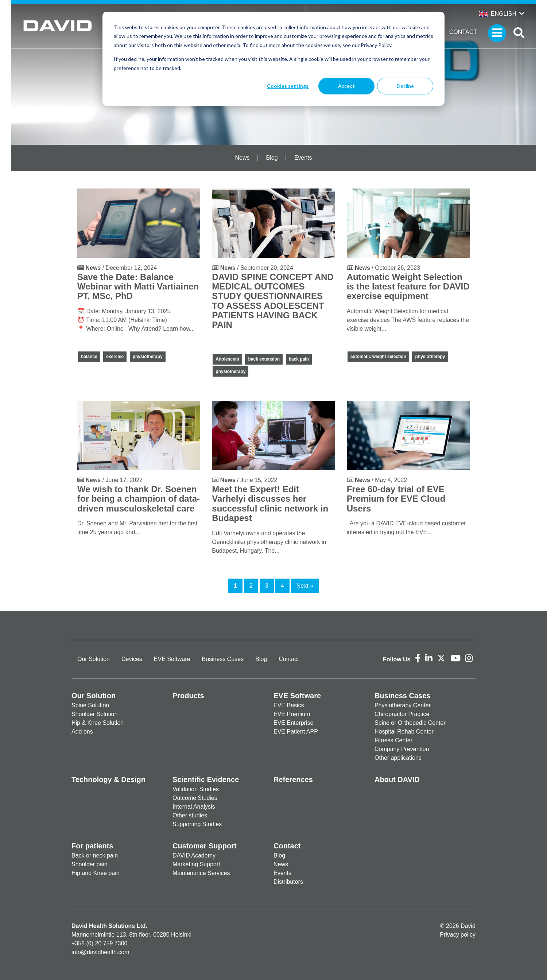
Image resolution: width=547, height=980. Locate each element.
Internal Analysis (194, 807)
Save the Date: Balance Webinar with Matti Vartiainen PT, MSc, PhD (138, 287)
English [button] (498, 14)
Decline (405, 86)
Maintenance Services (201, 873)
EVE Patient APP (296, 732)
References (293, 779)
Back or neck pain (95, 855)
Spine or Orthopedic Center (410, 723)
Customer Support (205, 846)
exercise (115, 357)
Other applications (398, 758)
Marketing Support (196, 864)
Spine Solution (90, 705)
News (242, 158)
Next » (305, 586)
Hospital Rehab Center (404, 732)
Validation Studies (196, 789)
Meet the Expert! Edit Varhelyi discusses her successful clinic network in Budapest (270, 503)
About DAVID (397, 779)
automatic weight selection (378, 357)
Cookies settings (288, 86)
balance (89, 357)
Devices (132, 659)
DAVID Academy (194, 855)
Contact (463, 32)
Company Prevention (402, 749)
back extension (264, 359)
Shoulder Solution (94, 714)
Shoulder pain (90, 864)
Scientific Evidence (206, 779)
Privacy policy (458, 935)
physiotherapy (148, 357)
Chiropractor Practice (402, 714)
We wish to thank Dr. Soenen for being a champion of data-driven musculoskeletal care (139, 499)
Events (303, 158)
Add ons (82, 732)
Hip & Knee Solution (98, 723)
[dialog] (273, 59)
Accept (346, 86)
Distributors (288, 882)
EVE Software (172, 659)
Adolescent (227, 359)
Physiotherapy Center (403, 705)
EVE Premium (292, 714)
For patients (92, 846)
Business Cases (223, 659)
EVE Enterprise (293, 723)
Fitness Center (393, 740)
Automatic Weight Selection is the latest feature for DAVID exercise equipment (408, 287)
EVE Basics (289, 705)
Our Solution (94, 659)
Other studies (190, 815)
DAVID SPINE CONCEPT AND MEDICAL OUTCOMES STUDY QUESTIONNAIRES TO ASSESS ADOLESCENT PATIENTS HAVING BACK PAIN (273, 301)
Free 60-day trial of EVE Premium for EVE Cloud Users (396, 499)
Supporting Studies (197, 824)
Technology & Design (108, 779)
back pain (299, 359)
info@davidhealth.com (100, 952)
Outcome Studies (195, 798)
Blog (272, 158)
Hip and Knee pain (96, 873)
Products (188, 696)
